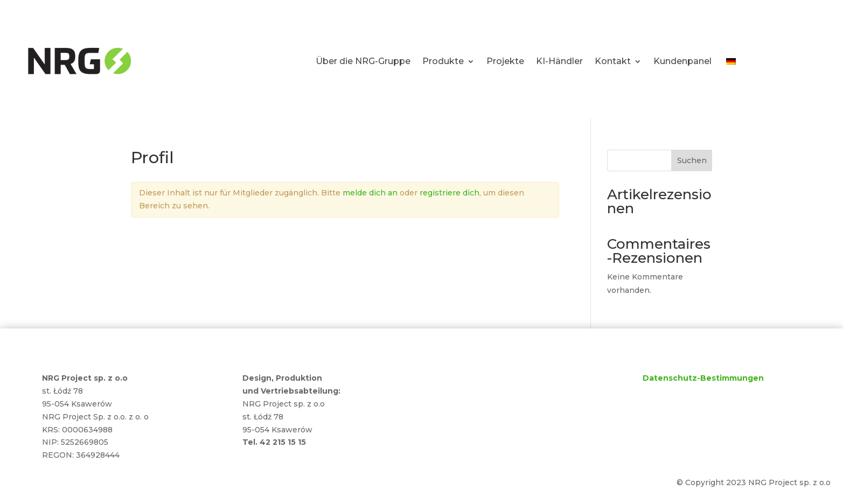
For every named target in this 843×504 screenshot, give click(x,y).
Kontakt (613, 61)
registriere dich (450, 193)
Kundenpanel (682, 61)
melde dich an (370, 193)
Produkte (443, 61)
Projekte (505, 61)
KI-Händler (559, 61)
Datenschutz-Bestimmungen (703, 378)
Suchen (692, 160)
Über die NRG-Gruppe (363, 61)
